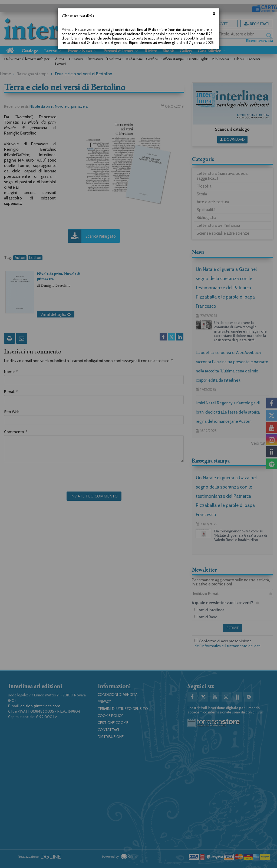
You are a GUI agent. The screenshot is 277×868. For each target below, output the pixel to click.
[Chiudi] (214, 14)
